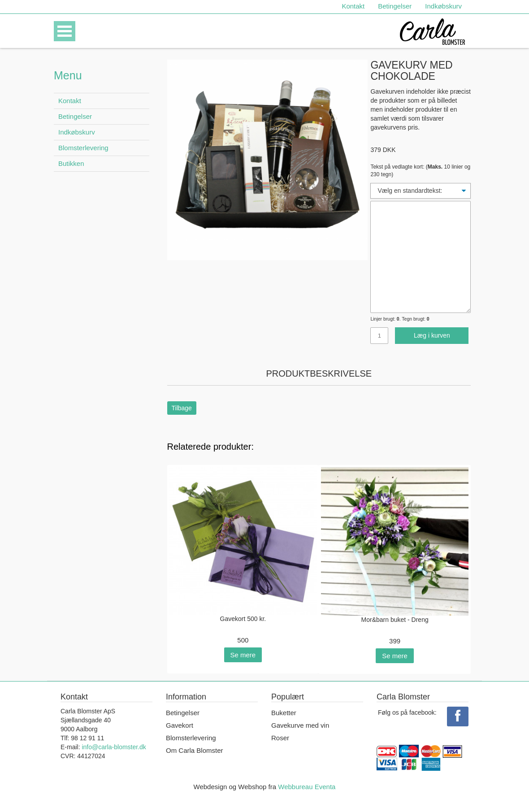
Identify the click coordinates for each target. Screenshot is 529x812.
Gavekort (180, 725)
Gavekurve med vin (300, 725)
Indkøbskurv (443, 6)
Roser (280, 738)
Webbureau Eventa (307, 787)
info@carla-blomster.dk (114, 747)
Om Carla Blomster (195, 750)
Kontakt (353, 6)
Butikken (71, 163)
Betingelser (395, 6)
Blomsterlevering (83, 148)
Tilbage (182, 408)
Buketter (284, 713)
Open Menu (65, 31)
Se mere (243, 655)
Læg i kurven (432, 335)
